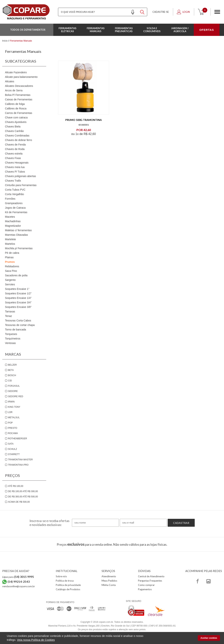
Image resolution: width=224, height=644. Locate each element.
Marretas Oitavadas (17, 235)
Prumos (10, 262)
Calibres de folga (15, 104)
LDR (10, 412)
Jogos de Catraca (15, 208)
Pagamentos (145, 589)
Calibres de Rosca (16, 108)
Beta (11, 370)
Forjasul (14, 386)
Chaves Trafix (13, 181)
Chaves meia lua (15, 167)
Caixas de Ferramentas (19, 99)
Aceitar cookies (209, 638)
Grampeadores (14, 203)
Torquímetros (13, 339)
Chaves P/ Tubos (15, 172)
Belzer (12, 365)
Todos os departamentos (28, 30)
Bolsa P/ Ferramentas (18, 95)
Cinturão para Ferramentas (21, 185)
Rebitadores (12, 266)
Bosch (12, 375)
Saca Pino (11, 271)
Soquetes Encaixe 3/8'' (18, 307)
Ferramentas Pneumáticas (124, 30)
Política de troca (65, 581)
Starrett (14, 454)
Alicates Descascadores (19, 86)
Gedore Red (16, 396)
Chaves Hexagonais (17, 163)
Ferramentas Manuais (96, 30)
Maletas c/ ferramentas (18, 230)
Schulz (13, 449)
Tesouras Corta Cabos (18, 320)
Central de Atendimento (151, 576)
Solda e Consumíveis (152, 30)
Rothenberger (18, 439)
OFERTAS (207, 30)
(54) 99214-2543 (19, 581)
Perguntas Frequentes (150, 581)
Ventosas (11, 343)
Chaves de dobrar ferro (19, 140)
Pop (10, 423)
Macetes (10, 217)
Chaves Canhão (14, 131)
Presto (13, 428)
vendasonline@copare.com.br (19, 586)
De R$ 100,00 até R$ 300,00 (23, 491)
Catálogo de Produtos (68, 589)
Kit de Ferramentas (16, 212)
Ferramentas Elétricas (68, 30)
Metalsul (14, 417)
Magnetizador (13, 226)
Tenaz (9, 316)
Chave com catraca (16, 117)
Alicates (10, 81)
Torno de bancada (16, 330)
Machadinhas (13, 221)
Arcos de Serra (14, 90)
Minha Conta (109, 585)
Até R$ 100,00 (16, 486)
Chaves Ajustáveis (16, 122)
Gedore (13, 391)
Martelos (10, 244)
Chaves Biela (13, 127)
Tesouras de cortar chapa (20, 325)
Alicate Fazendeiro (16, 72)
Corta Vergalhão (15, 194)
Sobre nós (61, 576)
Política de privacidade (68, 585)
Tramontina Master (20, 460)
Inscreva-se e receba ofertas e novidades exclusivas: (49, 523)
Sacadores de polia (16, 275)
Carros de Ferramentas (19, 113)
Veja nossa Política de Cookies (36, 640)
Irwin (11, 402)
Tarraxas (10, 311)
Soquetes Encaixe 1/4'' (18, 298)
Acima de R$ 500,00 (19, 502)
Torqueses (11, 334)
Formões (10, 199)
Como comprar (146, 585)
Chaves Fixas (13, 158)
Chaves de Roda (15, 149)
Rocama (13, 433)
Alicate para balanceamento (21, 77)
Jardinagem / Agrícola (180, 30)
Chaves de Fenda (15, 145)
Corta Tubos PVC (15, 190)
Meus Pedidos (109, 581)
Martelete (11, 239)
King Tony (14, 407)
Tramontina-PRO (18, 465)
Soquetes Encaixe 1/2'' (18, 293)
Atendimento (109, 576)
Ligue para (18, 577)
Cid (10, 381)
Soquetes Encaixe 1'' (17, 289)
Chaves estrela (14, 154)
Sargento (10, 280)
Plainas (9, 257)
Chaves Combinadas (17, 136)
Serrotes (10, 284)
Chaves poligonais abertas (21, 176)
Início (5, 41)
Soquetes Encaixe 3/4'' (18, 302)
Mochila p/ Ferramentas (19, 248)
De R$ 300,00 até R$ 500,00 (23, 497)
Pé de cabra (12, 253)
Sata (11, 444)
